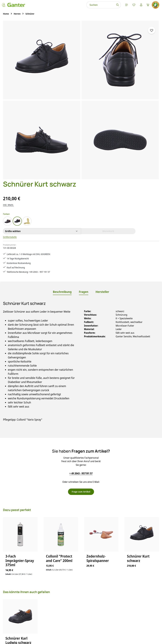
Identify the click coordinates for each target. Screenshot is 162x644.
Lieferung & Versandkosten (71, 601)
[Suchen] (76, 8)
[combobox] (59, 8)
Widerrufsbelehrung (108, 601)
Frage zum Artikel (81, 350)
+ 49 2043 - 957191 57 (81, 331)
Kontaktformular (30, 600)
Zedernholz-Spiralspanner (98, 416)
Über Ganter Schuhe (108, 606)
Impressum (104, 596)
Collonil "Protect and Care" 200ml (59, 416)
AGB (100, 585)
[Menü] (86, 8)
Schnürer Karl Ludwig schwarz (18, 499)
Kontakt (61, 596)
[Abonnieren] (121, 546)
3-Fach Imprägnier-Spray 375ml (20, 419)
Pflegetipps (63, 606)
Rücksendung (64, 612)
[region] (47, 73)
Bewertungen (64, 623)
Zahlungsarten (65, 617)
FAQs (60, 585)
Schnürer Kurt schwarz (138, 416)
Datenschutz (104, 590)
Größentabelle (105, 89)
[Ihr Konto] (102, 8)
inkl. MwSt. (103, 57)
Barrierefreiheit (106, 617)
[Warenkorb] (110, 8)
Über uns (102, 612)
